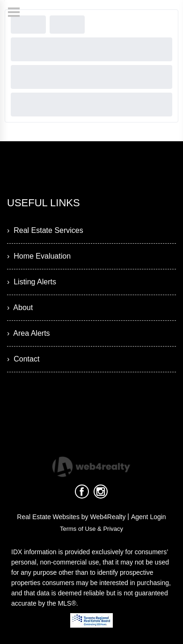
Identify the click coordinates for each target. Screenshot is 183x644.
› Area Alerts (29, 333)
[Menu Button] (14, 12)
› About (20, 308)
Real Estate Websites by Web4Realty (71, 517)
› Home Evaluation (39, 256)
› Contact (23, 359)
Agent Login (149, 517)
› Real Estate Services (45, 230)
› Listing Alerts (32, 282)
